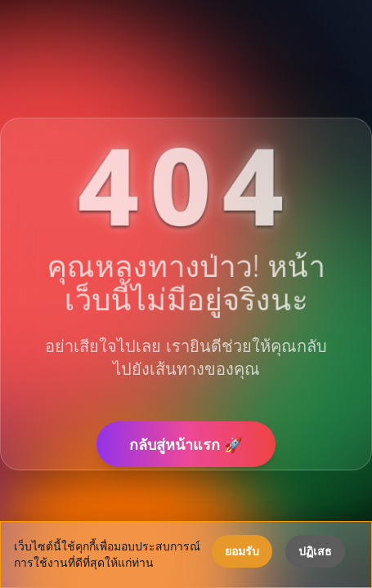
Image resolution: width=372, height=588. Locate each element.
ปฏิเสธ (315, 551)
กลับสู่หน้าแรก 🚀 (186, 444)
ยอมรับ (242, 551)
